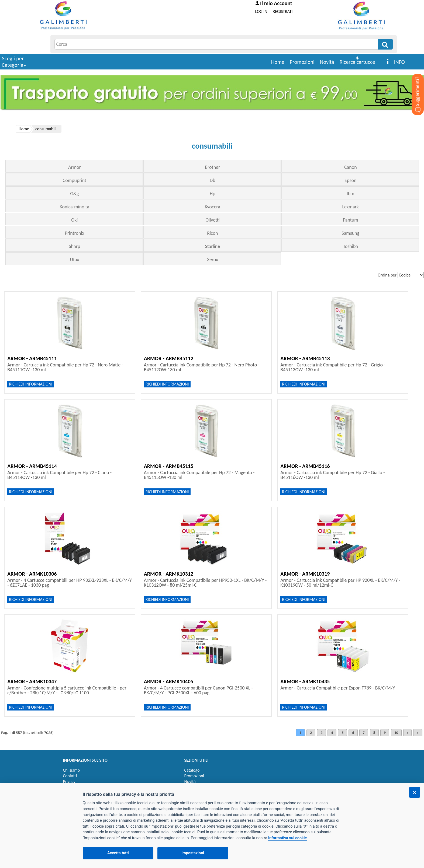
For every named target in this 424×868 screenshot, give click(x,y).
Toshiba (351, 246)
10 (396, 733)
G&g (74, 194)
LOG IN (261, 11)
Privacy (69, 781)
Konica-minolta (75, 207)
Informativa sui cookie (287, 838)
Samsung (350, 233)
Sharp (74, 246)
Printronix (74, 233)
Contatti (70, 776)
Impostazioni (193, 853)
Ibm (350, 194)
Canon (351, 167)
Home (278, 62)
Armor (75, 167)
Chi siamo (72, 770)
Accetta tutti (118, 853)
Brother (212, 167)
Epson (350, 180)
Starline (213, 246)
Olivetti (212, 220)
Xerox (213, 260)
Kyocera (213, 207)
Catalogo (192, 770)
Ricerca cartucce (357, 62)
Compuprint (75, 180)
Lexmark (351, 207)
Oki (74, 220)
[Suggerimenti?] (413, 86)
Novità (327, 62)
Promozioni (302, 62)
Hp (213, 194)
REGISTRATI (283, 11)
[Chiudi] (415, 792)
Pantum (351, 220)
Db (213, 180)
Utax (75, 260)
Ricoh (212, 233)
